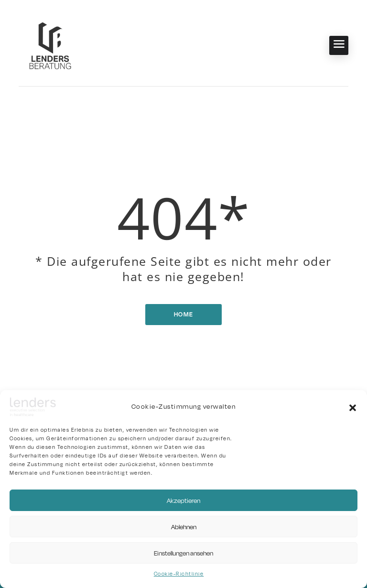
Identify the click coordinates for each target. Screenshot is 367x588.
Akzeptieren (183, 501)
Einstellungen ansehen (183, 553)
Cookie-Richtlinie (179, 574)
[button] (353, 407)
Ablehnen (184, 527)
